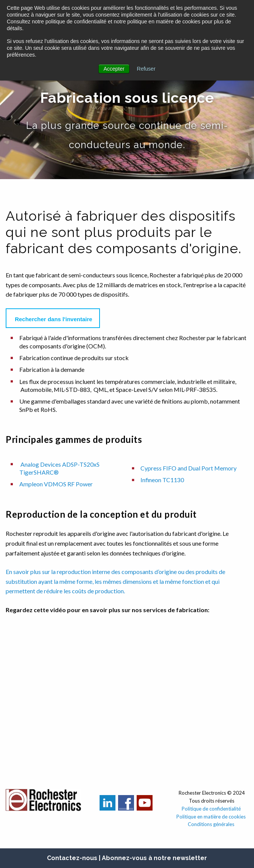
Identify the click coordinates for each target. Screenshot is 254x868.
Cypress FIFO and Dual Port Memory (189, 468)
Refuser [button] (146, 69)
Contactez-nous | (74, 858)
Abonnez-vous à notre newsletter (154, 858)
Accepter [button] (114, 69)
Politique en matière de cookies (212, 817)
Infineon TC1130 (162, 480)
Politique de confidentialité (211, 809)
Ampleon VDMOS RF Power (56, 484)
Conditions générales (212, 824)
